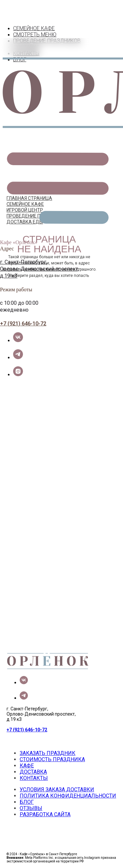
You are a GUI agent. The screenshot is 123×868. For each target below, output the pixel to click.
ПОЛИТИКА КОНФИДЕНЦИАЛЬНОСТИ (68, 796)
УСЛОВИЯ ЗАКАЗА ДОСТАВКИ (57, 790)
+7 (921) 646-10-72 (23, 324)
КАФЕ (27, 766)
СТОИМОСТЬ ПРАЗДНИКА (52, 759)
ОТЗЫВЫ (31, 808)
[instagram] (18, 374)
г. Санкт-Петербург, (24, 262)
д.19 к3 (9, 276)
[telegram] (18, 357)
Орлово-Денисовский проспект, (40, 269)
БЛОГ (27, 802)
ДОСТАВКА (33, 772)
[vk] (18, 340)
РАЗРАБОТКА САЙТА (45, 814)
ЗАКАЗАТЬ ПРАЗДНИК (48, 753)
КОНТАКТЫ (34, 778)
